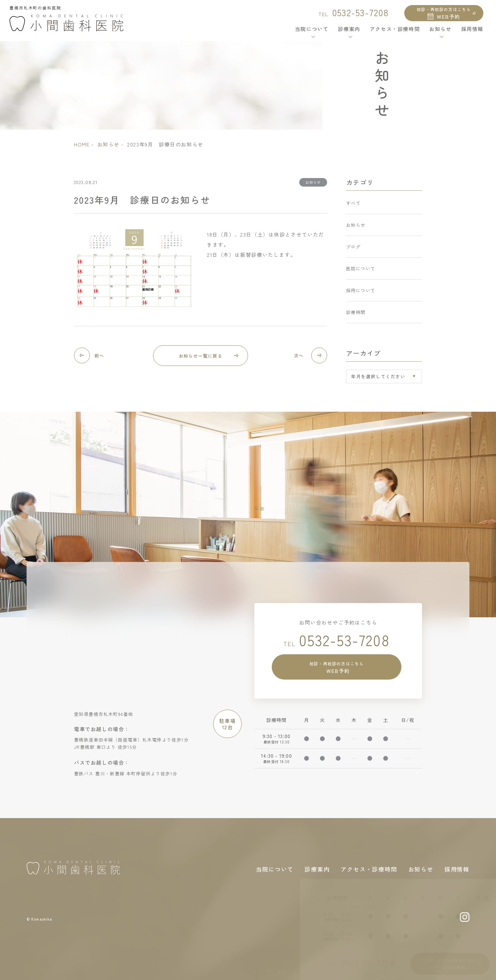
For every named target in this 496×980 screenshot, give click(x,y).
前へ (100, 356)
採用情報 (472, 33)
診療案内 (317, 868)
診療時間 (357, 294)
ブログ (354, 240)
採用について (363, 276)
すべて (354, 204)
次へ (299, 356)
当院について (275, 868)
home (82, 144)
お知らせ (108, 144)
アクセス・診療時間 (395, 33)
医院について (363, 258)
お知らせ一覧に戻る (201, 356)
